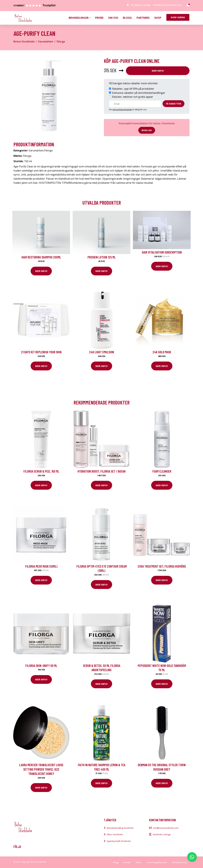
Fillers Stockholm (115, 834)
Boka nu (147, 130)
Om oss (113, 18)
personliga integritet (122, 109)
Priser (99, 18)
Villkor (139, 862)
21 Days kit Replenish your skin (41, 352)
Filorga (61, 41)
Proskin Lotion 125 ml (102, 257)
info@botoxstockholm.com (167, 5)
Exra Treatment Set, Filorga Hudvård (162, 566)
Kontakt (127, 862)
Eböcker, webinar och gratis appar (133, 97)
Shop (158, 18)
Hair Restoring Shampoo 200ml (41, 257)
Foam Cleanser (162, 471)
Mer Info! (158, 71)
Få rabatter (174, 104)
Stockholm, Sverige (141, 5)
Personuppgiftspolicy (157, 862)
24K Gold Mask (162, 352)
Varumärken (46, 41)
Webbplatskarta (179, 862)
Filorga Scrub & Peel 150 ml (41, 471)
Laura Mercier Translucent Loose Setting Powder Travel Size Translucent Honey (41, 769)
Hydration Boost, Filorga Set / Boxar (102, 471)
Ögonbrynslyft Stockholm (119, 841)
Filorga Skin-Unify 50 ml (41, 666)
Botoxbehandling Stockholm (120, 828)
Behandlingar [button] (79, 18)
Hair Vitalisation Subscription (162, 252)
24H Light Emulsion (102, 352)
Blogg (127, 18)
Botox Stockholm (24, 41)
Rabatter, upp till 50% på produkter (133, 89)
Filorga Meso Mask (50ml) (41, 566)
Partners (143, 18)
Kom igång (178, 17)
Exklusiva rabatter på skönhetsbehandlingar (139, 93)
